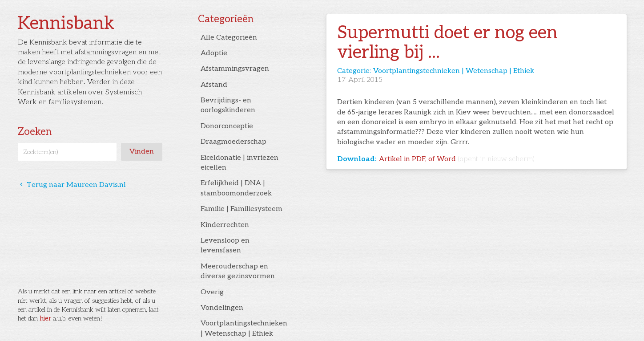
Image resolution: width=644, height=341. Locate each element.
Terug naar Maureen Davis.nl (72, 185)
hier (45, 319)
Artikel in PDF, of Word (457, 159)
